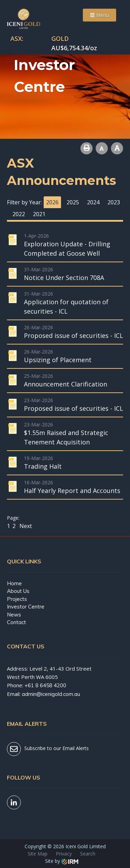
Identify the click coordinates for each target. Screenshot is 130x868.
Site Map (38, 854)
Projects (17, 599)
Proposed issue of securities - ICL (73, 335)
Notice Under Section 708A (64, 278)
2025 (73, 202)
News (14, 615)
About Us (18, 591)
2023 (114, 202)
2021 (39, 214)
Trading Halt (43, 466)
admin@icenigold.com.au (51, 694)
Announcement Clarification (66, 384)
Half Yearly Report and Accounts (72, 491)
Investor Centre (26, 607)
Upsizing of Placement (58, 360)
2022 (19, 214)
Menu (99, 15)
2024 (93, 202)
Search (88, 854)
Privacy (64, 854)
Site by (62, 861)
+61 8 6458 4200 (45, 685)
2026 (52, 202)
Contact (16, 622)
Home (14, 583)
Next (25, 526)
